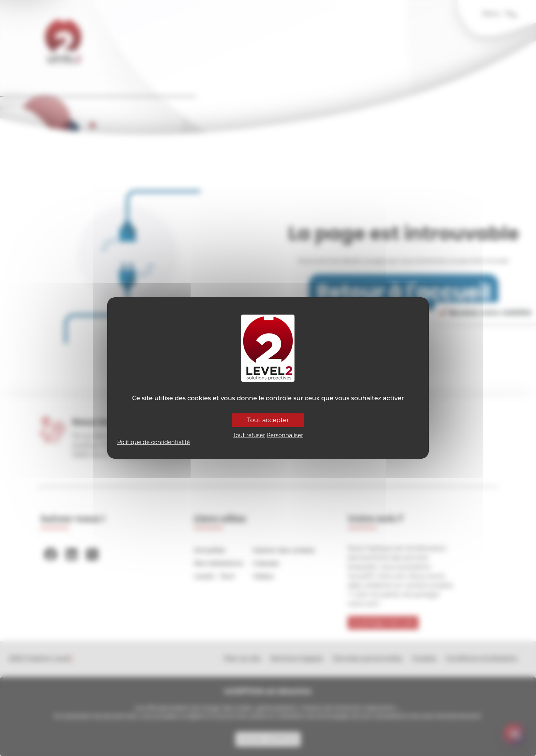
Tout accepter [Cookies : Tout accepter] (268, 420)
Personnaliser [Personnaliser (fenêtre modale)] (285, 435)
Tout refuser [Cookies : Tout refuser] (249, 435)
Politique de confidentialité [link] (153, 442)
